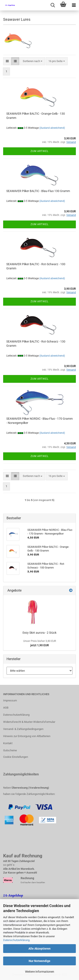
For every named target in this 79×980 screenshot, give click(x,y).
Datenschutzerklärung (16, 940)
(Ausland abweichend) (52, 128)
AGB (6, 708)
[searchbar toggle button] (53, 5)
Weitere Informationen (40, 972)
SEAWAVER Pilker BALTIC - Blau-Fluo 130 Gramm (38, 191)
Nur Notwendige (39, 961)
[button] (7, 61)
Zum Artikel (39, 151)
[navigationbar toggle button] (74, 5)
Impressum (10, 700)
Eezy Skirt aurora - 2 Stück (39, 633)
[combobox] (33, 61)
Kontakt (8, 743)
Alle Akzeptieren (39, 949)
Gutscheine (10, 750)
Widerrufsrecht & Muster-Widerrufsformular (29, 722)
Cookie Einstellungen (16, 757)
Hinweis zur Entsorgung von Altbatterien (27, 736)
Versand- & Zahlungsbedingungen (23, 729)
